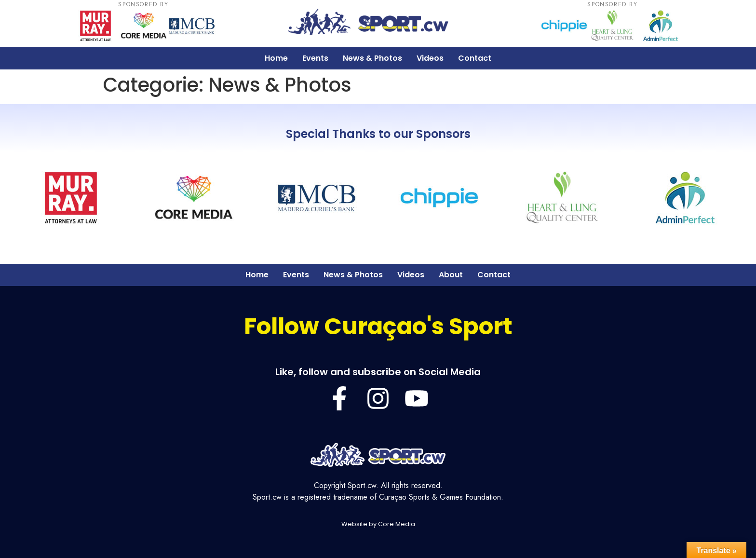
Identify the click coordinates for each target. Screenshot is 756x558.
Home (276, 58)
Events (315, 58)
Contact (475, 58)
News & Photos (372, 58)
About (451, 275)
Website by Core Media (378, 524)
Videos (430, 58)
